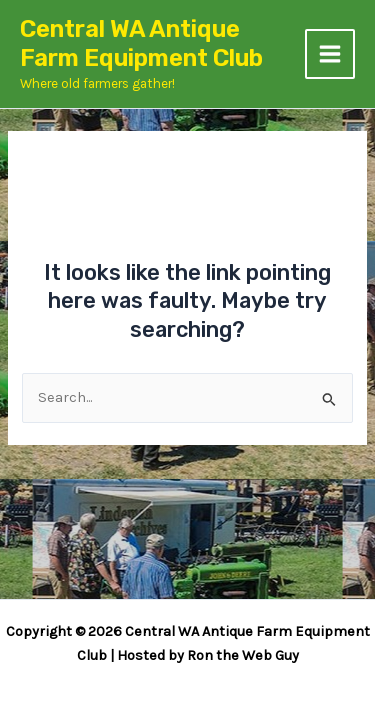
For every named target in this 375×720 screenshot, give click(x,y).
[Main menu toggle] (330, 54)
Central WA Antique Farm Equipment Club (141, 43)
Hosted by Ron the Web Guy (208, 655)
